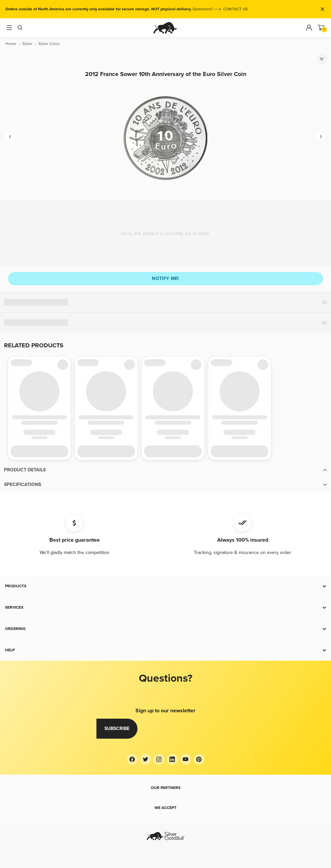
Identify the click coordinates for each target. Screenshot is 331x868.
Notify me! (165, 278)
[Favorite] (322, 59)
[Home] (11, 44)
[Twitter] (145, 759)
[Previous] (10, 137)
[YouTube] (186, 759)
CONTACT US (235, 9)
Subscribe (117, 728)
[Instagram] (159, 759)
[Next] (321, 137)
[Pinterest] (199, 759)
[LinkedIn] (172, 759)
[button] (165, 470)
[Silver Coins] (49, 44)
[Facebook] (132, 759)
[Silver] (27, 44)
